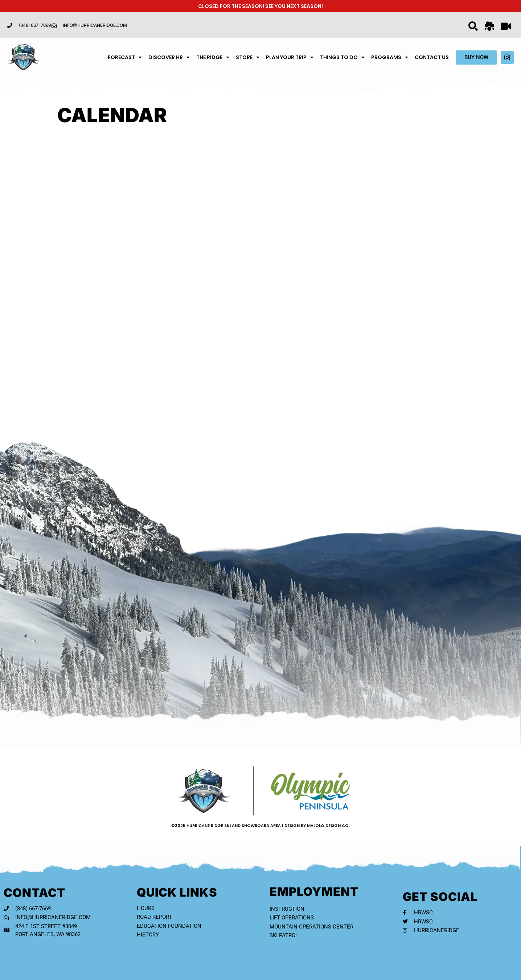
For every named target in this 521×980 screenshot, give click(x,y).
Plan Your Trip (290, 57)
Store (248, 57)
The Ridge (213, 57)
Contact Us (432, 57)
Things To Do (342, 57)
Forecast (125, 57)
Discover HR (169, 57)
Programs (390, 57)
